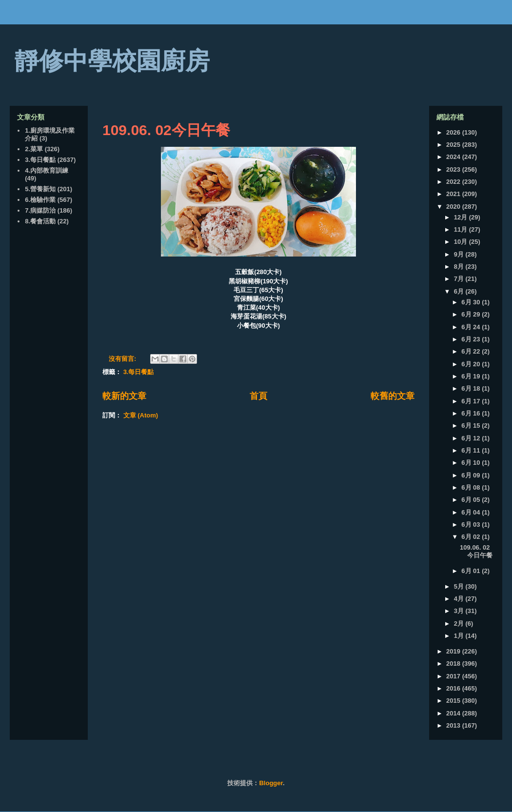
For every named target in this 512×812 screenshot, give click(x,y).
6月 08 (472, 487)
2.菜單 (34, 149)
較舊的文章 (393, 396)
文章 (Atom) (141, 415)
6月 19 (472, 376)
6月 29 (472, 314)
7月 (460, 279)
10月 (462, 242)
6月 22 (472, 351)
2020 (454, 207)
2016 (454, 688)
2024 (454, 157)
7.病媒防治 (40, 210)
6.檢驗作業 (40, 200)
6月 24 (472, 327)
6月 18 (472, 388)
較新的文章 (124, 396)
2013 (454, 725)
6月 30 (472, 302)
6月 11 (472, 450)
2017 (454, 676)
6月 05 (472, 500)
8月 (460, 267)
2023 (454, 169)
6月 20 (472, 364)
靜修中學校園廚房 (112, 61)
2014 (454, 713)
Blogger (271, 783)
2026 (454, 132)
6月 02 (472, 537)
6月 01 (472, 571)
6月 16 (472, 413)
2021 (454, 194)
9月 (460, 254)
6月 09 (472, 475)
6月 (460, 291)
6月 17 (472, 401)
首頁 (258, 396)
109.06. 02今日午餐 (166, 130)
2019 (454, 651)
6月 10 (472, 463)
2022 (454, 182)
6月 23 (472, 339)
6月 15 (472, 426)
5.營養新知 (40, 189)
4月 (460, 599)
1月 (460, 636)
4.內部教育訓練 (47, 170)
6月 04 (472, 512)
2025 (454, 145)
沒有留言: (123, 359)
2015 (454, 701)
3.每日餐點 (139, 372)
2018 (454, 663)
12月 (462, 217)
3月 (460, 611)
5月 (460, 586)
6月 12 (472, 438)
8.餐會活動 (40, 221)
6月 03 (472, 525)
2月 (460, 624)
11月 (462, 229)
